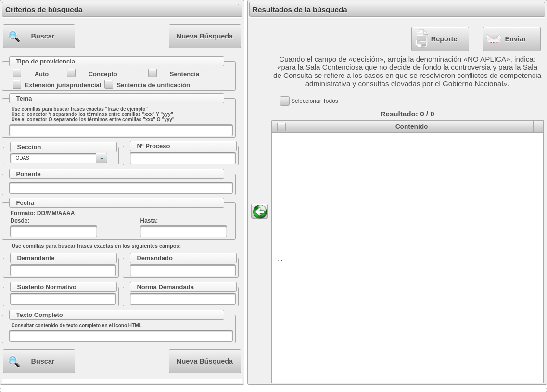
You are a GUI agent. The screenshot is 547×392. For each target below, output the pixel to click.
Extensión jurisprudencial (63, 85)
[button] (39, 36)
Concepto (103, 74)
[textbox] (121, 130)
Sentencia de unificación (153, 85)
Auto (42, 74)
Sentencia (184, 74)
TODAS (21, 158)
